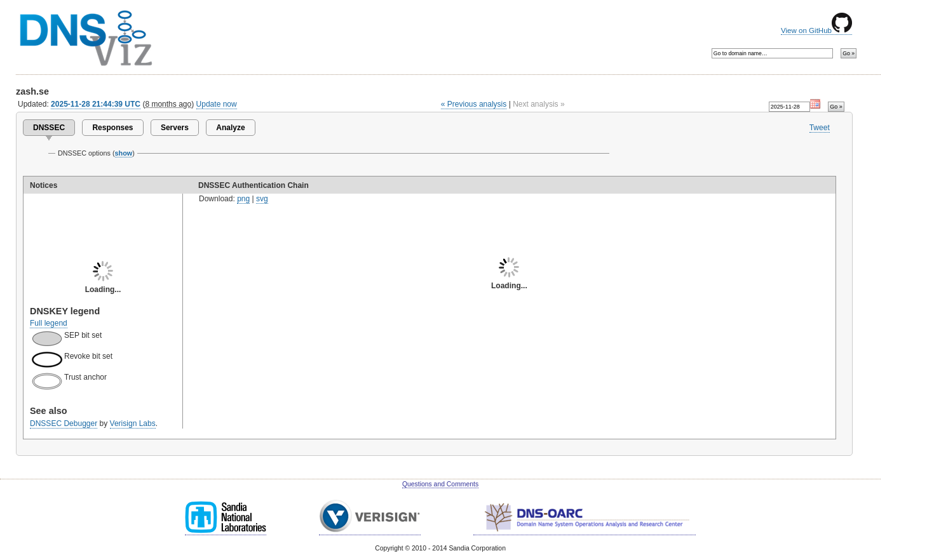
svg (262, 199)
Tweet (820, 128)
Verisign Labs (133, 423)
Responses (112, 128)
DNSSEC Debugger (64, 423)
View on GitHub (816, 30)
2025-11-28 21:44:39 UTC (96, 104)
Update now (217, 104)
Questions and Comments (440, 484)
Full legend (49, 323)
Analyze (230, 128)
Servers (175, 128)
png (243, 199)
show (124, 153)
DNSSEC (49, 128)
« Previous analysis (474, 104)
